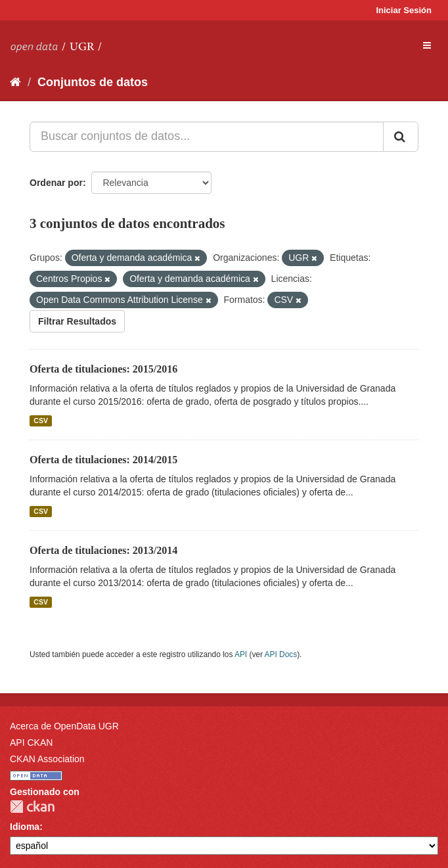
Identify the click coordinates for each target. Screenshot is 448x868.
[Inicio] (15, 82)
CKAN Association (47, 759)
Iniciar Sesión (404, 10)
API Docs (281, 654)
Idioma (25, 827)
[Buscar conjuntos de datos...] (207, 137)
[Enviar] (401, 137)
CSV (41, 421)
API (241, 654)
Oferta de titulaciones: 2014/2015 (103, 460)
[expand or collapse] (427, 45)
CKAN (32, 807)
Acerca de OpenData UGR (64, 726)
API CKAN (31, 742)
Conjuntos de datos (93, 82)
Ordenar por (56, 183)
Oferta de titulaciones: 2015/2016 (103, 369)
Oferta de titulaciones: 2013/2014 (103, 550)
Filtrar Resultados (77, 321)
